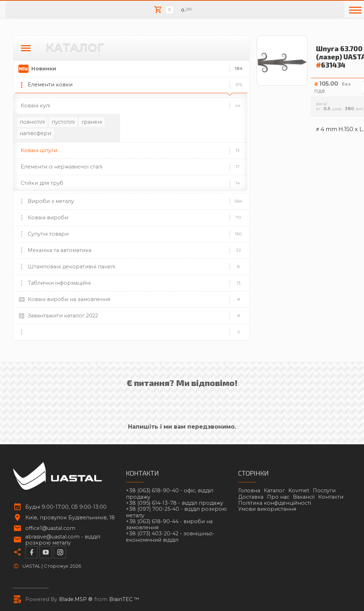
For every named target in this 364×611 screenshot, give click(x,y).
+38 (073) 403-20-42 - (170, 537)
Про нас (278, 497)
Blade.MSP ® (76, 599)
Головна (249, 491)
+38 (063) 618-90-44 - (169, 525)
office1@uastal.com (50, 528)
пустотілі (63, 122)
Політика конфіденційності (275, 503)
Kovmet (299, 491)
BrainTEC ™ (124, 599)
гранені (92, 122)
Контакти (331, 497)
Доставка (251, 497)
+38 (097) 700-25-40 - (176, 512)
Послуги (324, 491)
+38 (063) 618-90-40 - (170, 494)
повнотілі (32, 122)
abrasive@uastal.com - (63, 540)
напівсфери (35, 133)
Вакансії (304, 497)
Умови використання (267, 509)
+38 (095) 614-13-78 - (175, 503)
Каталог (274, 491)
